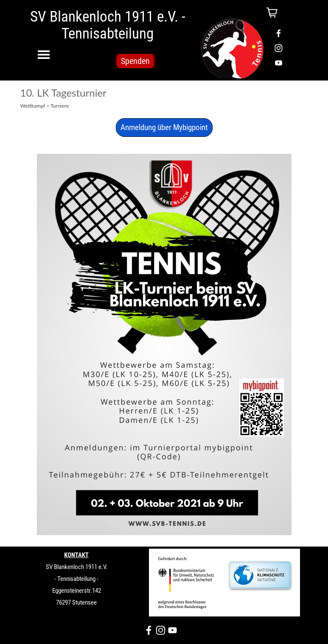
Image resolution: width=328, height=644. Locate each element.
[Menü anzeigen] (44, 54)
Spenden (135, 61)
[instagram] (279, 48)
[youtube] (279, 63)
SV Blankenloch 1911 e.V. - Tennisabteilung (109, 25)
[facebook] (279, 33)
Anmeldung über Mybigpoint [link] (164, 128)
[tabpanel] (77, 590)
